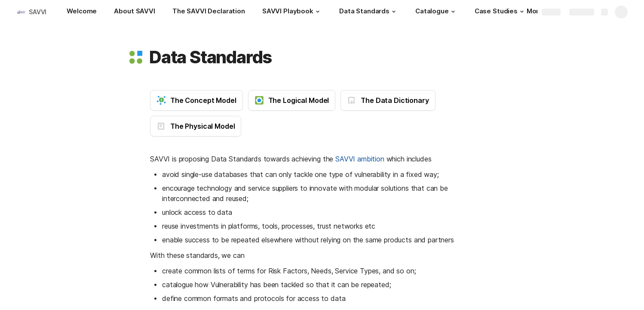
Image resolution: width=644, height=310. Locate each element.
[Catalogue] (436, 12)
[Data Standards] (369, 12)
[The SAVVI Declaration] (209, 12)
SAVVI (38, 12)
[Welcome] (82, 12)
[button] (318, 12)
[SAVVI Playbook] (292, 12)
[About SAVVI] (134, 12)
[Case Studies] (500, 12)
